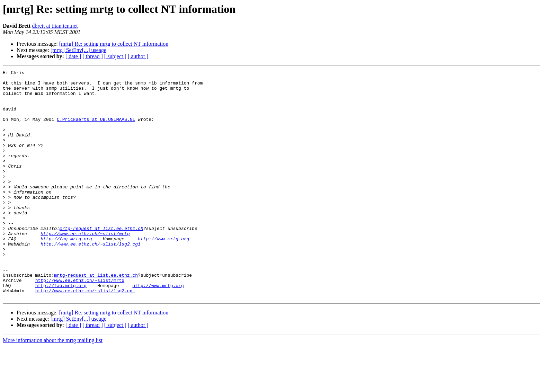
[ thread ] (93, 56)
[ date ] (73, 56)
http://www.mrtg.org (163, 273)
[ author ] (138, 56)
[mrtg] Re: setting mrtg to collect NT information (114, 44)
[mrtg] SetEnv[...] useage (78, 50)
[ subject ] (115, 56)
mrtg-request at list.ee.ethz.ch (101, 260)
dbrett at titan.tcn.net (55, 26)
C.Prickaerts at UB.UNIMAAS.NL (96, 130)
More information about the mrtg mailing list (53, 386)
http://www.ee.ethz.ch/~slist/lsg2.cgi (91, 279)
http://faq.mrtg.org (66, 273)
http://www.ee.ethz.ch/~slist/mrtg (85, 267)
